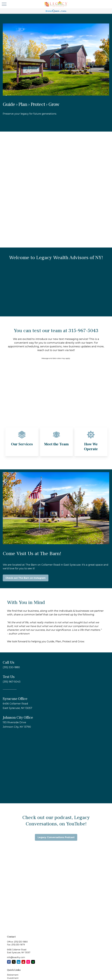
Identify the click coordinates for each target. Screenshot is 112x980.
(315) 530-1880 (21, 942)
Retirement (13, 975)
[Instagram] (28, 962)
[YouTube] (23, 962)
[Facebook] (9, 962)
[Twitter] (14, 962)
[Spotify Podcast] (33, 962)
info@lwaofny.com (16, 957)
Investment (13, 978)
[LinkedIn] (19, 962)
